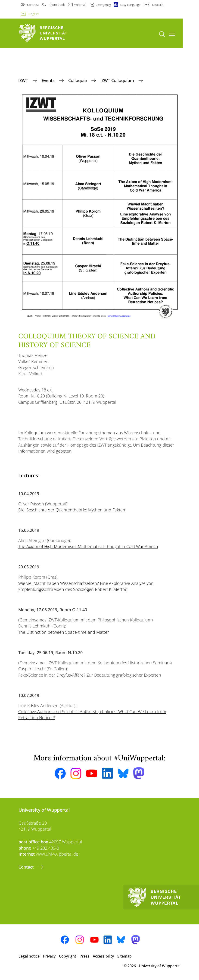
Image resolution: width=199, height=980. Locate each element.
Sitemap (124, 956)
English (34, 14)
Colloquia (78, 80)
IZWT (24, 80)
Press (84, 956)
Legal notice (29, 956)
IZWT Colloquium (118, 80)
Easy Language (130, 5)
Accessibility (103, 956)
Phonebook (57, 5)
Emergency (103, 5)
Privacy (49, 956)
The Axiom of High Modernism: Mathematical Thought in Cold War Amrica (88, 546)
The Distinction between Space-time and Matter (64, 632)
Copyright (68, 956)
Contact (27, 867)
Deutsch (158, 5)
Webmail (80, 5)
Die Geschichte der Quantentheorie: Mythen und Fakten (72, 510)
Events (49, 80)
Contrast (33, 5)
